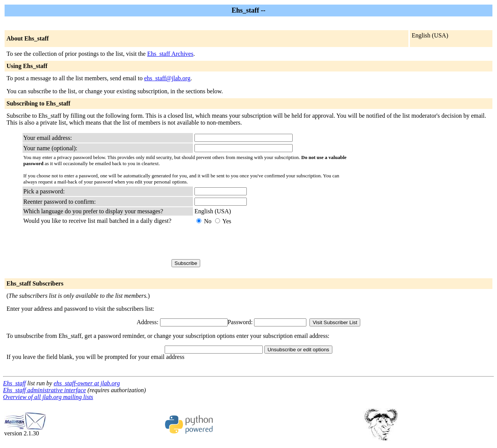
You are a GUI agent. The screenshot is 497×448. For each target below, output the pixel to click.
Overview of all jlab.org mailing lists (48, 397)
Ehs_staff (15, 383)
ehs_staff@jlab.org (167, 78)
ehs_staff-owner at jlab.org (87, 383)
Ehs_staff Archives (170, 54)
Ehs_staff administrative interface (45, 390)
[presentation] (253, 242)
